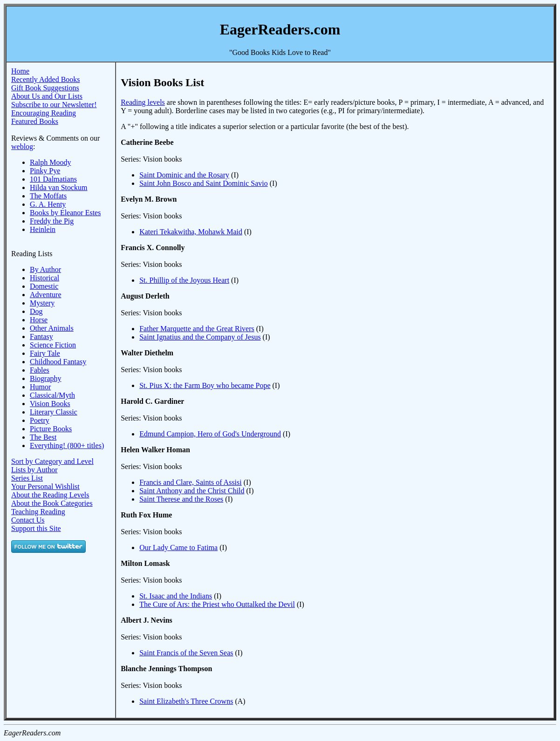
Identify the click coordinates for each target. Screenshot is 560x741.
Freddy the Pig (52, 221)
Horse (39, 320)
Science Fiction (53, 345)
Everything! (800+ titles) (67, 445)
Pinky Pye (45, 171)
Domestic (44, 286)
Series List (27, 478)
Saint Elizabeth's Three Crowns (186, 701)
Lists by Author (34, 470)
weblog (22, 146)
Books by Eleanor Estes (65, 213)
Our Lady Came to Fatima (178, 547)
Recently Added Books (46, 79)
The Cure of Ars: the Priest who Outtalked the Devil (217, 604)
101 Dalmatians (53, 179)
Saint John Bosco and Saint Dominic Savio (204, 183)
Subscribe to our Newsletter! (54, 105)
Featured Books (35, 121)
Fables (40, 370)
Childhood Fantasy (58, 362)
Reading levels (143, 102)
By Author (45, 269)
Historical (44, 278)
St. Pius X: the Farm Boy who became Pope (205, 385)
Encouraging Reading (44, 113)
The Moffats (48, 196)
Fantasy (41, 337)
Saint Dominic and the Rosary (184, 175)
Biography (46, 378)
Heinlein (43, 229)
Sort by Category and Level (52, 461)
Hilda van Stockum (59, 187)
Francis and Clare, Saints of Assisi (191, 482)
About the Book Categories (52, 503)
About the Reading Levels (50, 495)
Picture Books (51, 429)
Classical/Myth (52, 395)
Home (20, 71)
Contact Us (28, 520)
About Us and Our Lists (47, 96)
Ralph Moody (50, 162)
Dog (36, 311)
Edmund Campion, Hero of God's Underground (210, 434)
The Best (43, 437)
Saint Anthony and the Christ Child (192, 491)
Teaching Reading (38, 512)
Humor (40, 387)
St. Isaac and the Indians (176, 596)
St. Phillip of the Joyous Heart (184, 280)
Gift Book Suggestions (45, 88)
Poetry (40, 420)
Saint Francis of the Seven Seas (186, 653)
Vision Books (50, 404)
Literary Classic (54, 412)
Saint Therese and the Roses (181, 499)
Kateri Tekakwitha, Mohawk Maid (191, 232)
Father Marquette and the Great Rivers (197, 329)
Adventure (46, 295)
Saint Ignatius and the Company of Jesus (200, 337)
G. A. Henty (48, 204)
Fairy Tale (45, 353)
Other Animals (52, 328)
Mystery (42, 303)
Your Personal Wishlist (45, 486)
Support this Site (36, 528)
